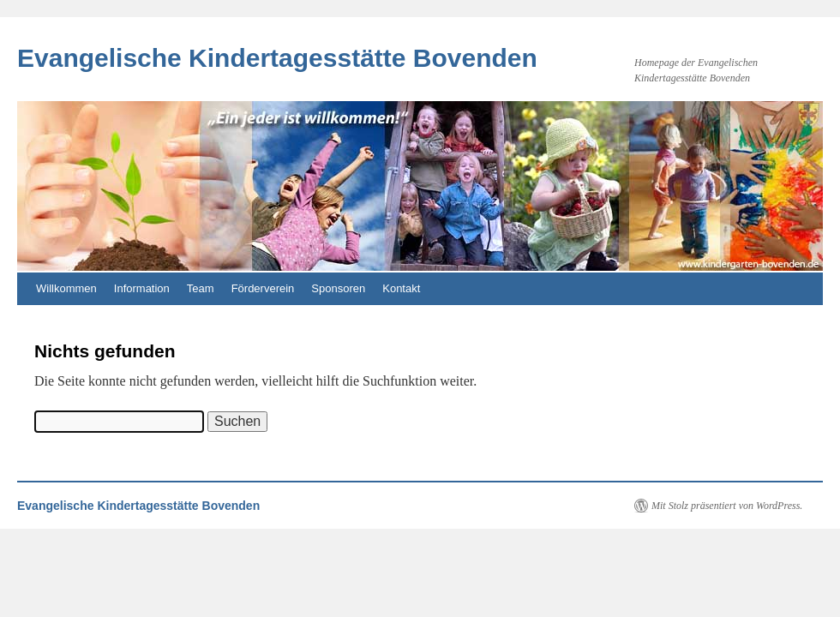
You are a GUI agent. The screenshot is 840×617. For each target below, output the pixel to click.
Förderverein (263, 288)
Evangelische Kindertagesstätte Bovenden (277, 58)
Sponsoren (338, 288)
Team (201, 288)
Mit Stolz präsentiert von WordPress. (727, 506)
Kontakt (401, 288)
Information (142, 288)
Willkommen (66, 288)
